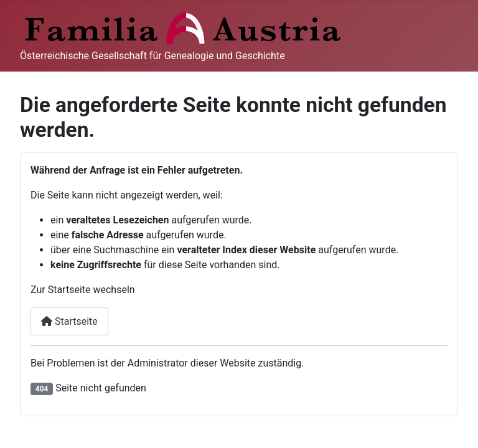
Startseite (69, 321)
